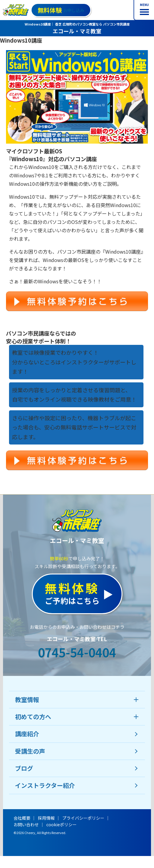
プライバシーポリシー (83, 818)
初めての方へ (33, 717)
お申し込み (61, 10)
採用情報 (46, 818)
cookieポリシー (62, 824)
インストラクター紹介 (45, 785)
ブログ (24, 768)
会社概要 (22, 818)
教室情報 (27, 699)
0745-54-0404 (77, 652)
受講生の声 (30, 751)
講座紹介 (27, 734)
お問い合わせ (26, 824)
